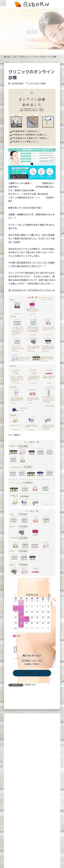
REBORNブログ (30, 685)
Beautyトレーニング (36, 833)
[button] (32, 673)
